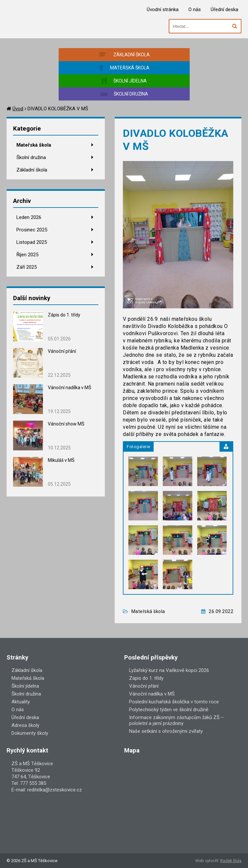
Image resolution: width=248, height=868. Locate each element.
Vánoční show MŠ (66, 424)
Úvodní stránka (163, 9)
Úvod (18, 109)
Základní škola (32, 170)
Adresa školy (25, 725)
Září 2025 (27, 267)
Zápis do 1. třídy (64, 315)
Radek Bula (231, 861)
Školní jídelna (25, 686)
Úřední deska (224, 9)
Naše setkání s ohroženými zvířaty (166, 731)
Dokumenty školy (30, 733)
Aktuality (21, 702)
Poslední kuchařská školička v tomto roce (174, 702)
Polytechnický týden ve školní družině (169, 710)
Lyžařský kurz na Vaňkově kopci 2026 (169, 670)
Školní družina (31, 157)
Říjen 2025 (27, 255)
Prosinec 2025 (32, 230)
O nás (195, 9)
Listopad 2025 (32, 242)
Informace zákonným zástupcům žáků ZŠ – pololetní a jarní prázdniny (176, 720)
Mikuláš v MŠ (61, 460)
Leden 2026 (29, 217)
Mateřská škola (34, 145)
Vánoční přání (62, 351)
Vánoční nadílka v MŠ (69, 388)
